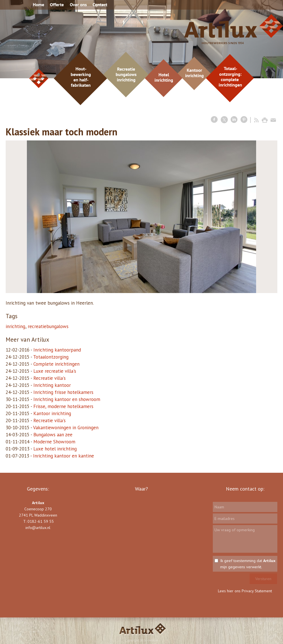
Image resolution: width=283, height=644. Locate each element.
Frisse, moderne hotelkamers (63, 406)
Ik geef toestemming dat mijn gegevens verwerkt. (248, 564)
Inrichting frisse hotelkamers (63, 392)
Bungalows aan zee (53, 435)
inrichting (15, 326)
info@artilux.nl (38, 528)
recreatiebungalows (48, 326)
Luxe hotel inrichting (55, 449)
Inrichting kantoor (52, 385)
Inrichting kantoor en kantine (64, 456)
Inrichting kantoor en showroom (67, 399)
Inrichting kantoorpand (57, 350)
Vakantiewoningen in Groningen (66, 428)
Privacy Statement (257, 591)
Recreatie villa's (50, 378)
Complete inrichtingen (56, 364)
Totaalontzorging (51, 357)
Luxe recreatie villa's (55, 371)
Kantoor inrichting (52, 413)
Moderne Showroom (54, 442)
